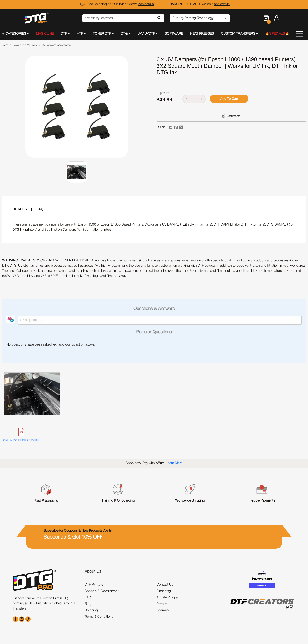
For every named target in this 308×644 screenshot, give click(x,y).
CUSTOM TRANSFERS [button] (238, 34)
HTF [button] (80, 34)
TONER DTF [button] (102, 34)
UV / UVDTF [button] (146, 34)
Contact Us (165, 585)
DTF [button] (64, 34)
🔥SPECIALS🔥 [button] (277, 34)
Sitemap (163, 610)
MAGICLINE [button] (45, 34)
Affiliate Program (168, 598)
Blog (88, 604)
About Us (93, 571)
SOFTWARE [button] (174, 34)
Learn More (174, 463)
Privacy (162, 604)
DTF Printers (94, 585)
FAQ (40, 209)
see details (146, 4)
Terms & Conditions (99, 617)
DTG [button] (124, 34)
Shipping (91, 610)
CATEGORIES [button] (14, 34)
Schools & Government (102, 591)
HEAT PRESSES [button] (202, 34)
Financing (164, 591)
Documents (233, 116)
